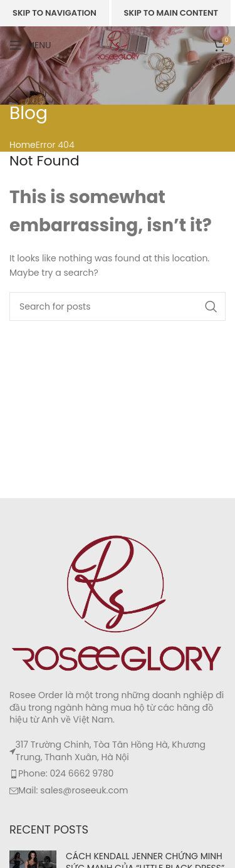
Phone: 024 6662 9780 (66, 773)
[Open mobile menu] (30, 45)
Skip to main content (171, 13)
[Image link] (118, 602)
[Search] (118, 306)
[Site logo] (118, 44)
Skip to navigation (55, 13)
